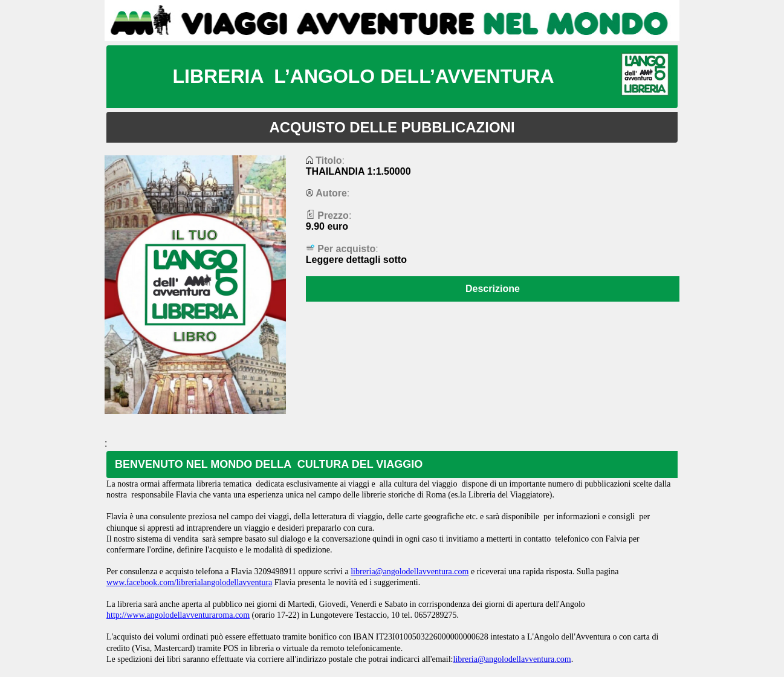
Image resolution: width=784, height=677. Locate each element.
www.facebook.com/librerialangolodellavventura (189, 582)
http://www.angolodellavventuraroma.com (178, 615)
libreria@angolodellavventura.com (410, 572)
